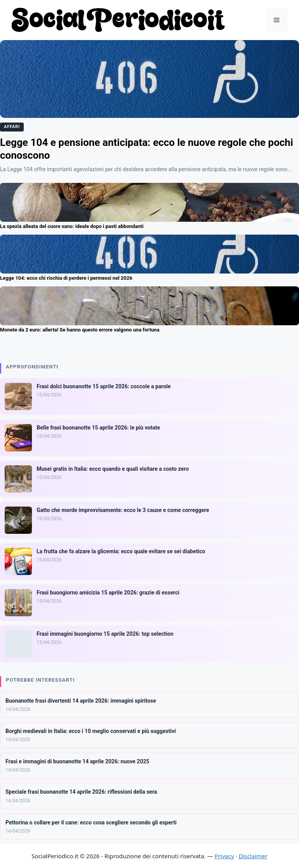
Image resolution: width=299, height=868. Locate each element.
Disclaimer (253, 856)
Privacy (224, 856)
